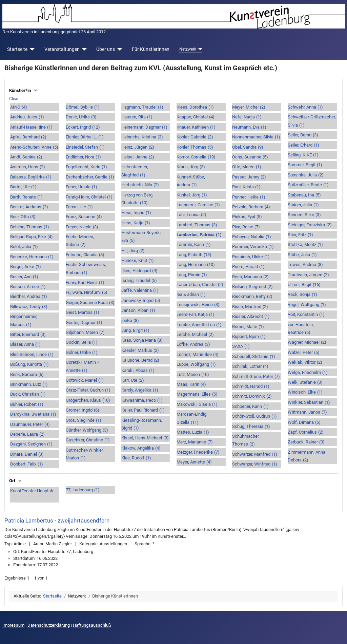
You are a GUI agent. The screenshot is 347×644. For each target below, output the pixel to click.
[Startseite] (31, 49)
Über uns (106, 49)
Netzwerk (188, 49)
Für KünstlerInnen (151, 49)
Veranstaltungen (62, 49)
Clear (14, 99)
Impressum (13, 625)
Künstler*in (24, 90)
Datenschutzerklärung (49, 625)
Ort (16, 481)
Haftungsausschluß (92, 625)
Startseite (17, 49)
